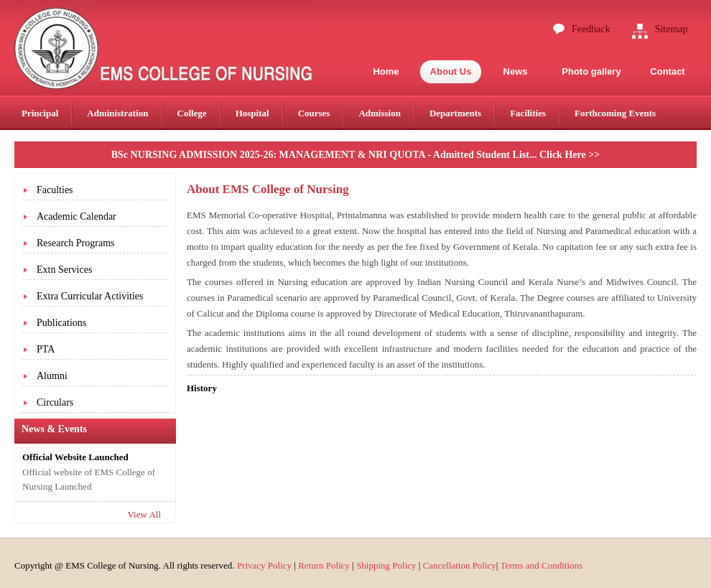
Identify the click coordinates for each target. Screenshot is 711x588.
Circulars (55, 402)
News (516, 71)
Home (386, 71)
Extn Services (64, 270)
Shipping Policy (386, 565)
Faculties (55, 190)
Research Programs (75, 243)
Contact (667, 71)
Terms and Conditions (541, 565)
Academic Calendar (76, 216)
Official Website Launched (75, 457)
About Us (451, 71)
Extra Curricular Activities (90, 296)
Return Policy (324, 565)
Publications (61, 323)
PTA (46, 349)
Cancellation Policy (460, 565)
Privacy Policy (264, 565)
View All (144, 514)
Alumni (52, 376)
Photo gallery (591, 71)
